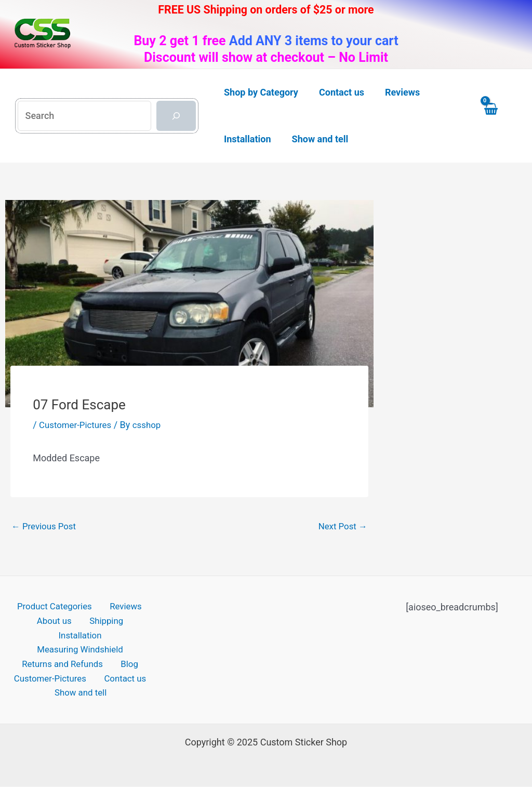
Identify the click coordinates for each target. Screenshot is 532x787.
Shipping (76, 624)
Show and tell (82, 685)
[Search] (176, 116)
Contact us (123, 670)
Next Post (341, 526)
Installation (126, 624)
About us (30, 624)
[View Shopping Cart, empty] (500, 116)
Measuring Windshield (80, 639)
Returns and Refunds (66, 655)
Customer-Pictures (78, 425)
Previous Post (46, 526)
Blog (128, 655)
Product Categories (56, 609)
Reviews (123, 609)
